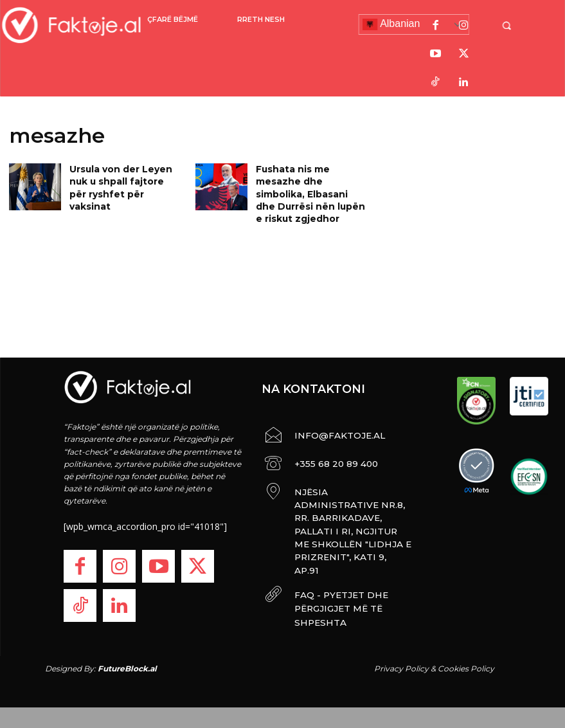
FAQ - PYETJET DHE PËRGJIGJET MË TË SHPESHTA (352, 552)
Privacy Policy (401, 657)
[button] (513, 25)
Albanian (391, 24)
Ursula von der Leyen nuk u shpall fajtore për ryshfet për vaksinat (125, 179)
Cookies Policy (466, 657)
